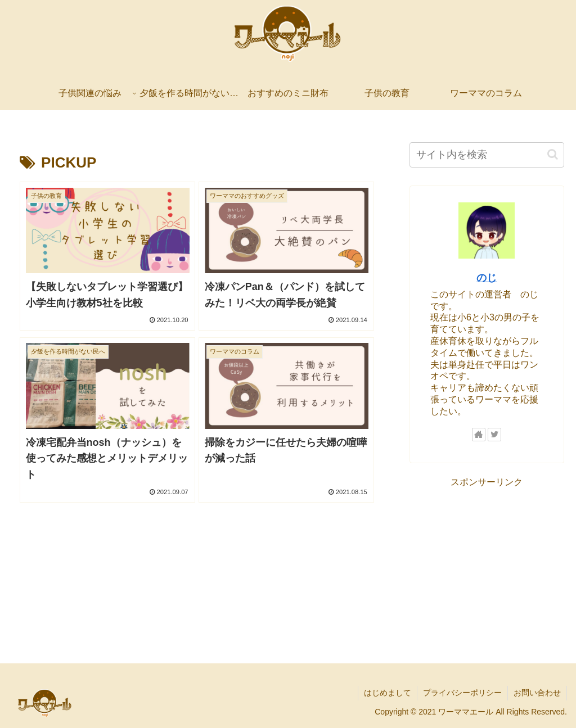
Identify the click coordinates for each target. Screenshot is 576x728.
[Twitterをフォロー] (494, 435)
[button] (553, 154)
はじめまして (388, 693)
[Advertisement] (487, 561)
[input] (487, 155)
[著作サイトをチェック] (479, 435)
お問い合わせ (537, 693)
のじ (487, 278)
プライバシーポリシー (462, 693)
